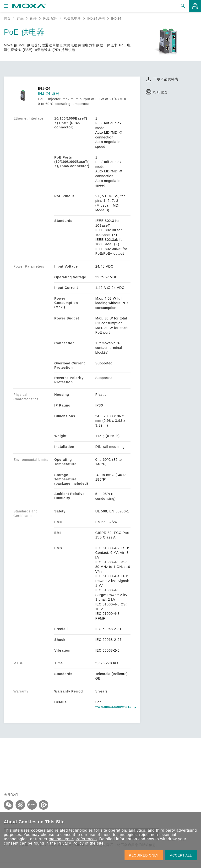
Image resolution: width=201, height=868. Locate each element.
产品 (20, 18)
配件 (33, 18)
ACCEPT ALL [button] (181, 855)
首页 (7, 18)
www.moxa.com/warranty (116, 707)
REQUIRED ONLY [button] (144, 855)
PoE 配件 (50, 18)
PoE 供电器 (72, 18)
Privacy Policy (70, 843)
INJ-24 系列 (96, 18)
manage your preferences (73, 839)
